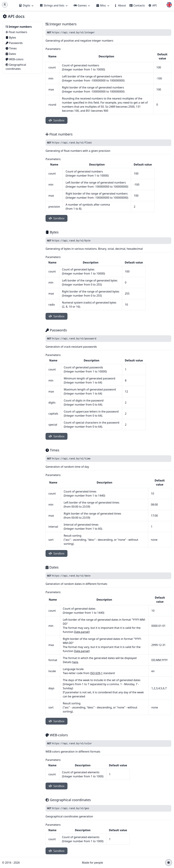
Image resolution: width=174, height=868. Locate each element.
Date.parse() (82, 632)
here (75, 662)
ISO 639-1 (96, 673)
